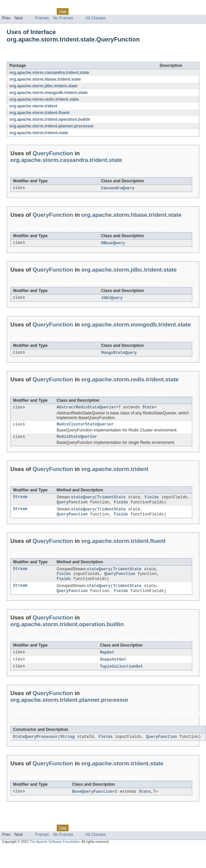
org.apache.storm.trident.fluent (40, 113)
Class (48, 11)
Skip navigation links (18, 6)
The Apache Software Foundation (55, 850)
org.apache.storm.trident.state (39, 133)
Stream (20, 501)
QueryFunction (60, 58)
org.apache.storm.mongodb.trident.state (49, 93)
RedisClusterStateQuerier (85, 427)
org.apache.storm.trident (33, 106)
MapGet (107, 659)
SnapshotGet (113, 667)
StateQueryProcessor (35, 745)
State (148, 409)
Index (115, 11)
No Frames (63, 18)
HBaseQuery (113, 244)
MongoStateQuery (119, 354)
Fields (152, 501)
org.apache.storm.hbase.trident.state (45, 79)
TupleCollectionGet (121, 674)
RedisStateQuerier (77, 440)
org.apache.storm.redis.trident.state (44, 99)
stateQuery (83, 501)
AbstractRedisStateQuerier (86, 409)
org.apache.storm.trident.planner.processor (52, 126)
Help (128, 11)
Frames (42, 18)
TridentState (111, 501)
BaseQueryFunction (92, 800)
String (67, 745)
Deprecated (95, 11)
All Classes (95, 18)
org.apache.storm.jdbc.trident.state (43, 86)
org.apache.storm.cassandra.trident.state (49, 73)
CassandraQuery (118, 188)
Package (31, 11)
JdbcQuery (112, 299)
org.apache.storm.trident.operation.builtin (50, 119)
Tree (77, 11)
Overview (11, 11)
